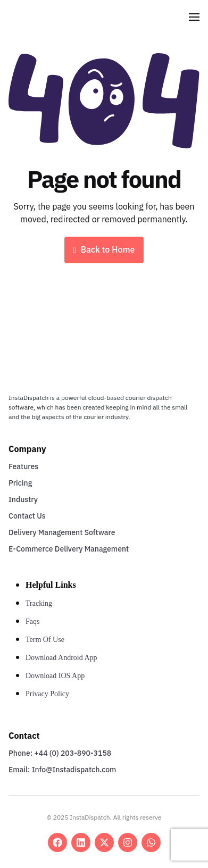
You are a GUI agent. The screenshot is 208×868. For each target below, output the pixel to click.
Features (23, 467)
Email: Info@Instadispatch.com (62, 770)
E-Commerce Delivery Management (69, 549)
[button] (194, 17)
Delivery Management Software (62, 533)
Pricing (20, 483)
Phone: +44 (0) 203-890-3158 (60, 753)
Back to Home (104, 250)
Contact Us (27, 516)
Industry (23, 500)
